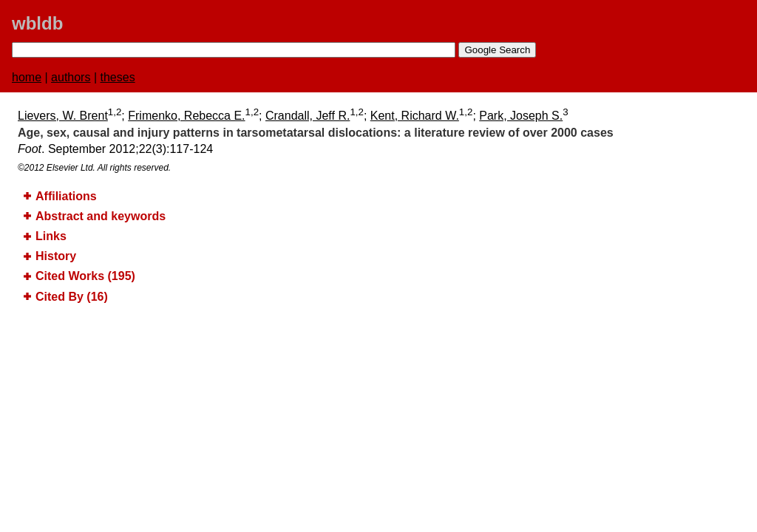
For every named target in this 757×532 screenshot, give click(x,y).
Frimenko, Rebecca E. (186, 116)
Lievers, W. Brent (63, 116)
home (27, 77)
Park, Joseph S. (521, 116)
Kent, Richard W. (415, 116)
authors (71, 77)
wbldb (37, 23)
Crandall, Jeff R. (308, 116)
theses (118, 77)
